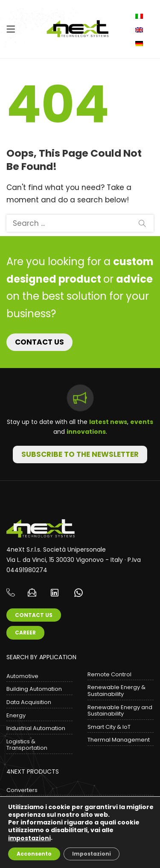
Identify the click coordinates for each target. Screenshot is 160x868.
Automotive (22, 676)
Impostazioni (92, 854)
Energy (16, 715)
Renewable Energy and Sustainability (120, 711)
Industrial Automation (36, 728)
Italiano (140, 16)
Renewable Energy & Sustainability (116, 691)
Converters (22, 790)
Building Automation (34, 689)
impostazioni (29, 838)
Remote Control (109, 674)
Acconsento (34, 854)
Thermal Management (119, 740)
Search (142, 223)
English (140, 30)
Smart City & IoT (109, 727)
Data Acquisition (29, 702)
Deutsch (140, 44)
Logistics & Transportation (27, 745)
